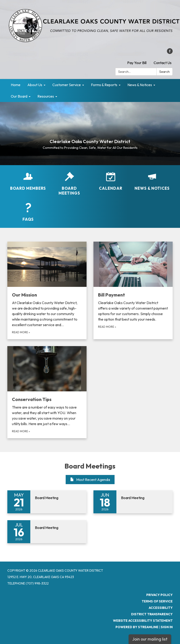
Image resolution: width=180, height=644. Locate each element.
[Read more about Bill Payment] (133, 290)
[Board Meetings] (69, 184)
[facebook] (170, 53)
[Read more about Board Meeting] (47, 502)
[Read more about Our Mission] (47, 290)
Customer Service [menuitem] (67, 85)
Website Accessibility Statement (143, 621)
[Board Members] (28, 181)
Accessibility (161, 608)
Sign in (167, 627)
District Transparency (152, 614)
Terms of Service (157, 601)
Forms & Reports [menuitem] (104, 85)
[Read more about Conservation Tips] (47, 392)
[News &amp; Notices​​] (152, 181)
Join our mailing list (150, 639)
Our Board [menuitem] (19, 96)
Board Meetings (90, 466)
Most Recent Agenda (90, 480)
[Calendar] (111, 181)
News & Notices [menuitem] (140, 85)
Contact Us (163, 63)
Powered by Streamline (137, 627)
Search (165, 72)
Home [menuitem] (16, 85)
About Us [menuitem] (35, 85)
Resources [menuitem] (46, 96)
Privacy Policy (159, 595)
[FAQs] (28, 212)
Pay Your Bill (137, 63)
